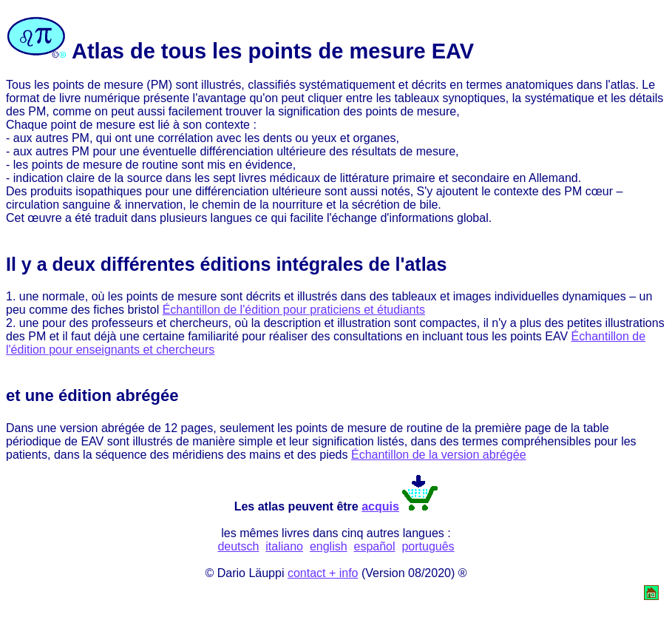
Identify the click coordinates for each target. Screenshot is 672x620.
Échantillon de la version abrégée (439, 455)
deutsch (238, 546)
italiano (284, 546)
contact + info (323, 573)
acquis (380, 506)
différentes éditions (186, 264)
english (329, 546)
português (428, 546)
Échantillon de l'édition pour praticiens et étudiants (294, 310)
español (375, 546)
